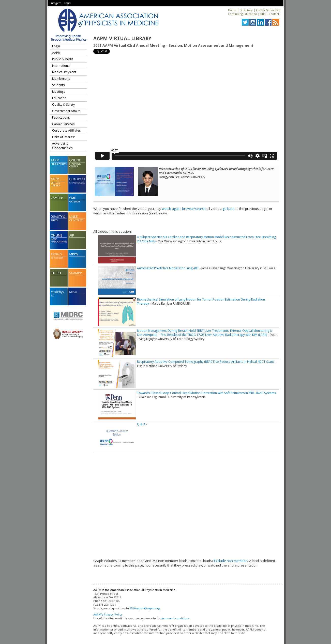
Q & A (141, 424)
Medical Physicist (64, 72)
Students (58, 85)
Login (67, 3)
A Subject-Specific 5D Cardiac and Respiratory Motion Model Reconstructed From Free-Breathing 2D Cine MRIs (206, 239)
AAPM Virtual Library (122, 38)
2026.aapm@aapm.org (145, 608)
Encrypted (56, 3)
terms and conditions (175, 618)
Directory (246, 10)
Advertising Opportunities (62, 146)
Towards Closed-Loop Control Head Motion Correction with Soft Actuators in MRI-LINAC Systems (206, 393)
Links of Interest (63, 137)
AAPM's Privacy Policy (108, 614)
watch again (171, 209)
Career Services (267, 10)
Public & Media (63, 59)
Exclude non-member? (231, 561)
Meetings (59, 92)
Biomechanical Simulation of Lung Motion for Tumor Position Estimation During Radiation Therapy (201, 301)
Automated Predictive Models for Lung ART (168, 268)
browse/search (194, 209)
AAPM (56, 53)
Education (59, 98)
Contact (274, 14)
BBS (263, 14)
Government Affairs (66, 111)
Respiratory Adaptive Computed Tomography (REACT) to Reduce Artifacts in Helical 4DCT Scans (206, 362)
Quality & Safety (63, 105)
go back (229, 209)
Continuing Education (243, 14)
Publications (61, 117)
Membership (61, 79)
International (61, 66)
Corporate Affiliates (66, 130)
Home (232, 10)
